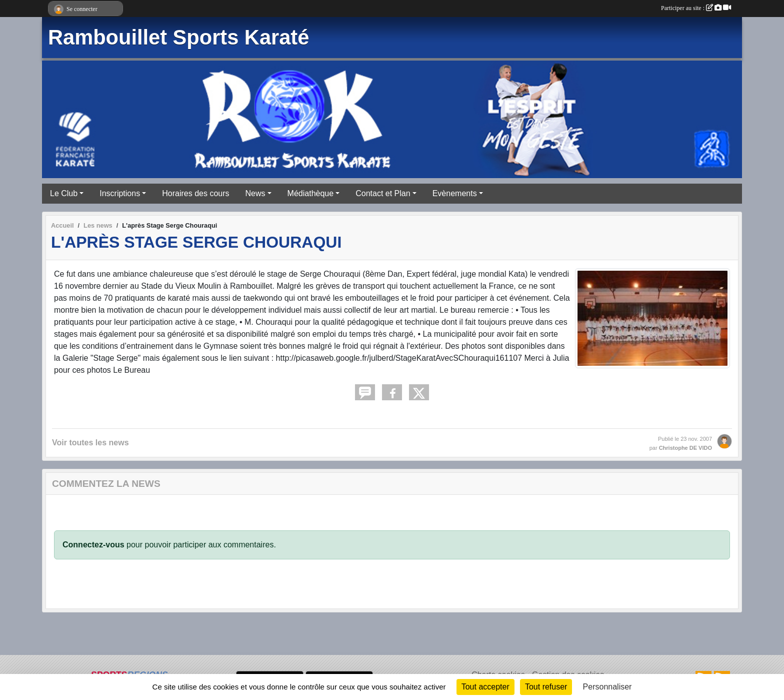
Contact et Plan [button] (383, 193)
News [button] (255, 193)
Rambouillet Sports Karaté (178, 37)
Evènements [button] (455, 193)
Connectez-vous (93, 545)
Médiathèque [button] (311, 193)
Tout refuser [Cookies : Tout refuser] (546, 687)
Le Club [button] (64, 193)
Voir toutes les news (90, 443)
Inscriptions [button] (120, 193)
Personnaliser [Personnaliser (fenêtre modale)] (607, 687)
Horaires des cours (195, 193)
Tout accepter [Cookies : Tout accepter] (485, 687)
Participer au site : (696, 8)
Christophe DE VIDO (685, 448)
